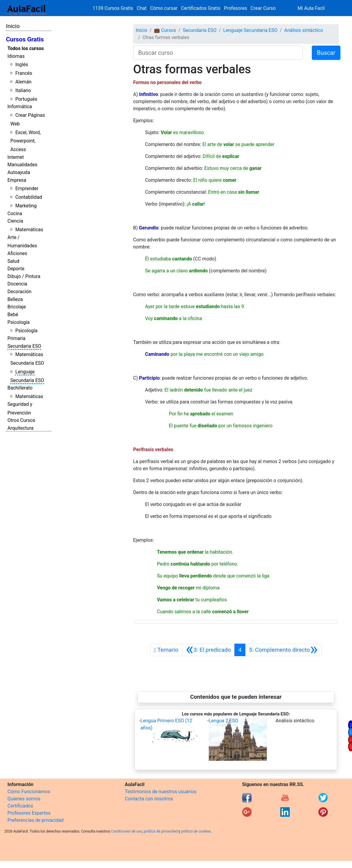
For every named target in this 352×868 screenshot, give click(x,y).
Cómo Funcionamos (29, 792)
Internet (16, 157)
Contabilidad (29, 197)
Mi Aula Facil (311, 8)
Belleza (15, 299)
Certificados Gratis (201, 8)
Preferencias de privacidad (36, 820)
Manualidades (22, 165)
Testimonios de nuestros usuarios (161, 792)
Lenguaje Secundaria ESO (250, 30)
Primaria (16, 338)
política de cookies (196, 831)
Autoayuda (19, 172)
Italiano (23, 90)
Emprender (27, 188)
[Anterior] (208, 650)
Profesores (236, 8)
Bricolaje (17, 307)
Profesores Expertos (29, 813)
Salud (13, 261)
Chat (142, 8)
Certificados (20, 806)
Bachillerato (20, 388)
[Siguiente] (283, 650)
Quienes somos (24, 799)
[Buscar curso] (218, 53)
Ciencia (15, 221)
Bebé (13, 315)
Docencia (17, 284)
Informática (20, 107)
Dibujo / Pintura (24, 276)
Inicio (13, 26)
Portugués (26, 99)
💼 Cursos (165, 30)
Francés (24, 73)
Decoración (20, 292)
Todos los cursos (26, 48)
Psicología (18, 322)
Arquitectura (20, 428)
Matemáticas (29, 230)
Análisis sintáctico (303, 30)
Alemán (23, 82)
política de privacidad (161, 831)
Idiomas (16, 56)
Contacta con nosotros (149, 799)
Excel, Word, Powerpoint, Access (26, 141)
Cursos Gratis (25, 39)
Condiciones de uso (127, 831)
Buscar (326, 53)
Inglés (22, 65)
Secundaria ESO (24, 346)
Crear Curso (263, 8)
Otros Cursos (21, 420)
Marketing (26, 206)
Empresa (17, 180)
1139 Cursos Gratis (113, 8)
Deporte (16, 269)
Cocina (15, 213)
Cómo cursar (164, 8)
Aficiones (17, 253)
